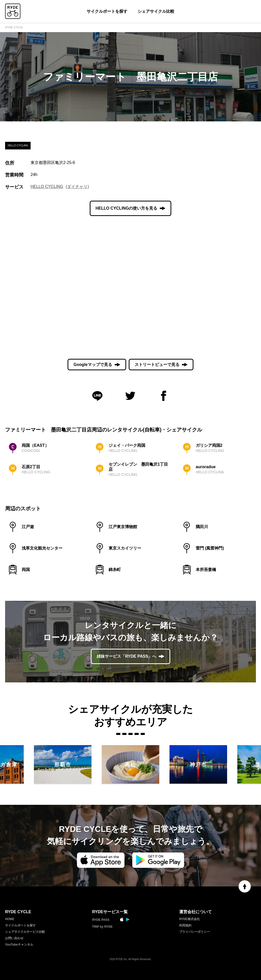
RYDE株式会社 (190, 919)
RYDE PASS (101, 920)
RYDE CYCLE (14, 27)
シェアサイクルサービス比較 (25, 932)
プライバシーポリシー (194, 932)
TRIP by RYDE (102, 927)
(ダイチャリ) (77, 187)
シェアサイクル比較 (156, 11)
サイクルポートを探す (107, 11)
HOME (10, 919)
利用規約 (185, 925)
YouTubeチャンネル (19, 945)
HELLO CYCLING (47, 187)
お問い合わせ (14, 938)
